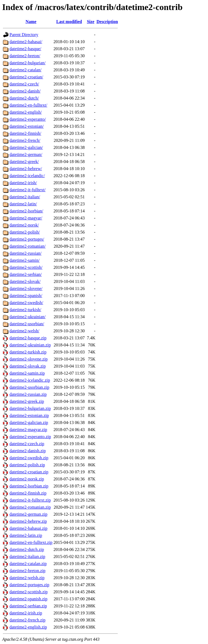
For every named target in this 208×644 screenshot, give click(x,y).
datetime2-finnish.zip (28, 493)
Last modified (69, 22)
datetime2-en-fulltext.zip (31, 542)
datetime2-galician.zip (29, 423)
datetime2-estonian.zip (29, 415)
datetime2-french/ (25, 140)
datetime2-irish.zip (26, 613)
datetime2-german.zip (28, 514)
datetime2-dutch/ (24, 98)
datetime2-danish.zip (28, 451)
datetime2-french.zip (27, 620)
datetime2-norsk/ (24, 225)
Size (91, 22)
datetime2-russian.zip (28, 394)
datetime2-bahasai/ (26, 42)
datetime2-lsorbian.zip (29, 486)
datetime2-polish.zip (27, 465)
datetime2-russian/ (25, 253)
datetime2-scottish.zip (29, 592)
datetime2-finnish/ (25, 133)
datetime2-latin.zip (26, 535)
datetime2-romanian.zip (30, 507)
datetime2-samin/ (25, 260)
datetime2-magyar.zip (28, 430)
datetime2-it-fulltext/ (27, 190)
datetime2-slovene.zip (29, 359)
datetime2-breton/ (25, 56)
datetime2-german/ (26, 154)
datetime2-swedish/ (26, 303)
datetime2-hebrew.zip (28, 521)
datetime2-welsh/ (24, 331)
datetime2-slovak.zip (28, 366)
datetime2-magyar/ (26, 218)
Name (31, 22)
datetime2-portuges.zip (29, 585)
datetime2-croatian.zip (29, 472)
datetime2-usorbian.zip (29, 387)
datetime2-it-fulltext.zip (30, 500)
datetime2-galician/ (26, 147)
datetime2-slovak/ (25, 281)
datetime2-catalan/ (25, 70)
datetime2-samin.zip (27, 373)
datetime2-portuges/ (27, 239)
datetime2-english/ (26, 112)
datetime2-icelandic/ (27, 176)
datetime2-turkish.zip (28, 352)
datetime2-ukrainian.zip (30, 345)
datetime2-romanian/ (27, 246)
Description (107, 22)
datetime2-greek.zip (27, 401)
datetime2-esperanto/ (28, 119)
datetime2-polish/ (25, 232)
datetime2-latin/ (23, 204)
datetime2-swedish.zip (29, 458)
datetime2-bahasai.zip (28, 528)
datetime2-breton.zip (27, 571)
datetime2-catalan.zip (28, 564)
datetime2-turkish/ (25, 310)
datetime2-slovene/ (26, 288)
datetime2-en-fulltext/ (28, 105)
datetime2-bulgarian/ (27, 63)
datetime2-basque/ (25, 49)
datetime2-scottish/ (26, 267)
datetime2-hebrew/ (26, 169)
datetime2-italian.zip (27, 557)
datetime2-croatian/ (26, 77)
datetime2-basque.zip (28, 338)
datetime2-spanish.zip (28, 599)
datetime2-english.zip (28, 627)
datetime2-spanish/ (26, 296)
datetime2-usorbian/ (27, 324)
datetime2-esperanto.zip (30, 437)
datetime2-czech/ (24, 84)
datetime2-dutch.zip (27, 549)
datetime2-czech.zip (27, 444)
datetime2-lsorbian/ (26, 211)
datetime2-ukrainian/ (27, 317)
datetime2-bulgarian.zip (30, 408)
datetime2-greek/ (24, 162)
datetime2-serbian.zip (28, 606)
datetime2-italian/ (25, 197)
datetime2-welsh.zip (27, 578)
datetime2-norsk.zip (27, 479)
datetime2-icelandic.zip (30, 380)
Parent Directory (24, 35)
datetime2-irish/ (23, 183)
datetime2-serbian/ (26, 274)
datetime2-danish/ (25, 91)
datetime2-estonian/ (27, 126)
